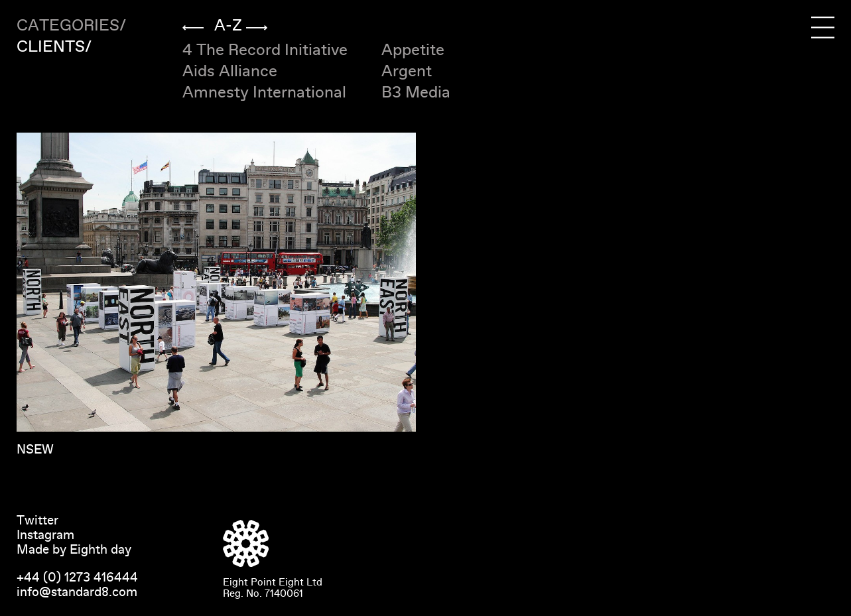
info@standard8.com (77, 592)
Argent (407, 71)
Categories (68, 26)
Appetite (413, 50)
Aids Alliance (230, 71)
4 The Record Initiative (265, 50)
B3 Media (416, 92)
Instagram (45, 535)
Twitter (37, 521)
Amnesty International (264, 92)
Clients (51, 47)
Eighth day (100, 550)
